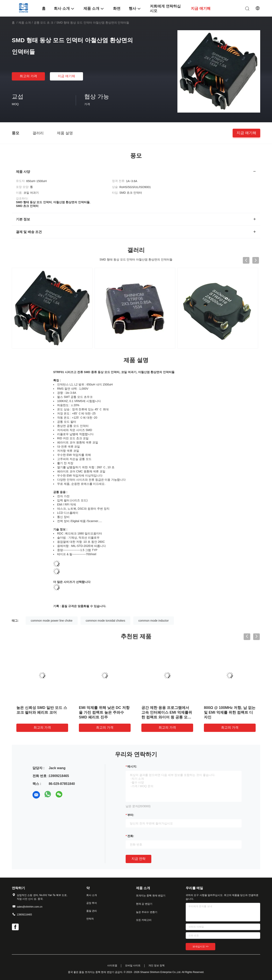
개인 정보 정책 (157, 966)
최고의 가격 (28, 76)
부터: (131, 815)
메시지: (132, 766)
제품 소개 (25, 23)
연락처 (90, 919)
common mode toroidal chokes (105, 621)
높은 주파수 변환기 (147, 912)
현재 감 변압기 (144, 904)
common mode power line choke (52, 621)
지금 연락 (138, 859)
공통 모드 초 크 (44, 23)
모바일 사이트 (133, 966)
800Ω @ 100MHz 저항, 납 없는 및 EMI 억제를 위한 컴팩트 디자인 (230, 712)
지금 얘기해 (66, 76)
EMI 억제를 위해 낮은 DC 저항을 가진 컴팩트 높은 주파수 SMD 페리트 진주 (104, 712)
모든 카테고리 (144, 920)
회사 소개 (92, 895)
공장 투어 (92, 903)
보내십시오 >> (200, 946)
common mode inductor (154, 621)
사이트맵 (112, 966)
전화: (131, 836)
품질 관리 (92, 911)
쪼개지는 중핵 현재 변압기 (151, 896)
